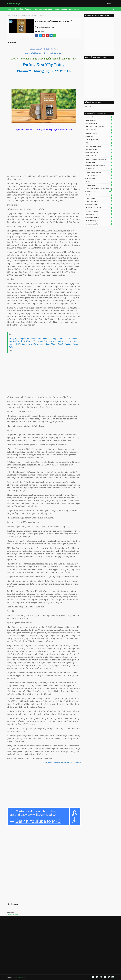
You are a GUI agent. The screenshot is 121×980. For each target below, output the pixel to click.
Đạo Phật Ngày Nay (99, 205)
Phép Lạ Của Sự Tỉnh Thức (99, 172)
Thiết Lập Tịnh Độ (99, 185)
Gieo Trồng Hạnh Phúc (99, 140)
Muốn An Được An (99, 162)
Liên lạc (109, 4)
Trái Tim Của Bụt (99, 198)
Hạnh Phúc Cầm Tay (99, 149)
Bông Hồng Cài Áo (99, 120)
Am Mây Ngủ (99, 117)
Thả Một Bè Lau (98, 192)
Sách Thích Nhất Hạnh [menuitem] (23, 9)
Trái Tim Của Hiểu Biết (99, 201)
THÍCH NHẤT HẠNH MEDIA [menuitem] (43, 9)
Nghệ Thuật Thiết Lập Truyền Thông (99, 166)
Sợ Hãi (99, 182)
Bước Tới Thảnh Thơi (99, 123)
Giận (99, 143)
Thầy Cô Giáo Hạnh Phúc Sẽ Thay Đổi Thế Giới (99, 188)
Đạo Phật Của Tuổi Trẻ (99, 214)
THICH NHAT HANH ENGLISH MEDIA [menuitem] (67, 9)
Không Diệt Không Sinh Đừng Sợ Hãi (99, 159)
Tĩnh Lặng (99, 195)
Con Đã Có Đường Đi (99, 133)
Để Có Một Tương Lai (99, 221)
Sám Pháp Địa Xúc (99, 179)
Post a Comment (12, 915)
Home (9, 15)
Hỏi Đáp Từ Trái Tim (99, 156)
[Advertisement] (44, 373)
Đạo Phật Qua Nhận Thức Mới (99, 208)
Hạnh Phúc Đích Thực (99, 153)
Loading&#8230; (44, 864)
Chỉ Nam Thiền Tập (99, 130)
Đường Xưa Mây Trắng (18, 15)
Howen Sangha (14, 4)
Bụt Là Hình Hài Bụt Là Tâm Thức (99, 127)
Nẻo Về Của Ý (99, 169)
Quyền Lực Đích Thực (99, 175)
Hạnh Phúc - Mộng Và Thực (99, 146)
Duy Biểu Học (99, 136)
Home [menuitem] (9, 9)
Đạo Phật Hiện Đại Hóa (99, 217)
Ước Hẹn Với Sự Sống (99, 224)
